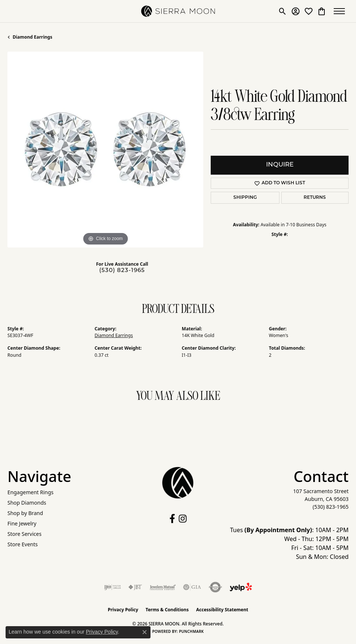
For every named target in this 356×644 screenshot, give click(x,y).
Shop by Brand (25, 513)
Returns (315, 198)
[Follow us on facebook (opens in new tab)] (172, 519)
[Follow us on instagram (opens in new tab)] (183, 519)
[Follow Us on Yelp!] (241, 587)
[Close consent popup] (145, 632)
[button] (283, 11)
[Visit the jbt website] (135, 587)
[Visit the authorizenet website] (215, 587)
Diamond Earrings (33, 37)
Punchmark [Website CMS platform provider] (192, 631)
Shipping (245, 198)
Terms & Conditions (167, 610)
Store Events (22, 544)
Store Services (25, 534)
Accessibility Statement (222, 610)
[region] (105, 150)
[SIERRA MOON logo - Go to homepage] (178, 11)
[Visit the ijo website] (112, 587)
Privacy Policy (123, 610)
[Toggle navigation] (341, 11)
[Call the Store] (331, 507)
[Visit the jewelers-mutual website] (163, 587)
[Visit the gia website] (192, 587)
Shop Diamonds (27, 503)
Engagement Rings (30, 492)
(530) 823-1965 (122, 271)
